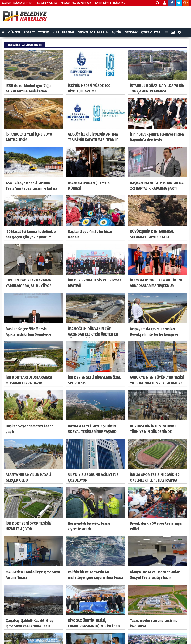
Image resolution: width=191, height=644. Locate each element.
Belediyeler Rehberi (24, 3)
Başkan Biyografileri (48, 3)
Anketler (65, 3)
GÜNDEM (14, 32)
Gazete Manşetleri (82, 3)
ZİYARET (29, 32)
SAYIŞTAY (131, 32)
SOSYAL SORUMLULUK (93, 32)
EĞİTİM (117, 32)
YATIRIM (44, 32)
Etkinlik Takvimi (103, 3)
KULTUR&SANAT (64, 32)
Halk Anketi (119, 3)
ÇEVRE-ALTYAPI (151, 32)
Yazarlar (6, 3)
